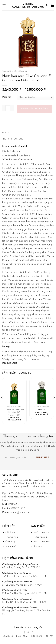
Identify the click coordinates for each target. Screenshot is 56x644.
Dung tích (7, 97)
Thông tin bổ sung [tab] (13, 139)
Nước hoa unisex (42, 542)
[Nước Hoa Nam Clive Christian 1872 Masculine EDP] (14, 392)
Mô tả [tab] (6, 133)
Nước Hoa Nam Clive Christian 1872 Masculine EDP (14, 412)
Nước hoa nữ (40, 537)
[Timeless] (42, 392)
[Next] (54, 403)
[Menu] (4, 5)
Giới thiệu (10, 532)
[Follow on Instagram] (28, 632)
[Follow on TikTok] (32, 632)
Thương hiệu (12, 537)
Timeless (42, 410)
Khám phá (11, 546)
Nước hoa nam (41, 532)
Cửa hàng (10, 542)
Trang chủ (7, 71)
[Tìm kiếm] (47, 5)
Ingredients (10, 363)
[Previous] (2, 403)
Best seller (38, 546)
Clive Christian (21, 71)
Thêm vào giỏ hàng (34, 109)
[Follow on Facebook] (24, 632)
